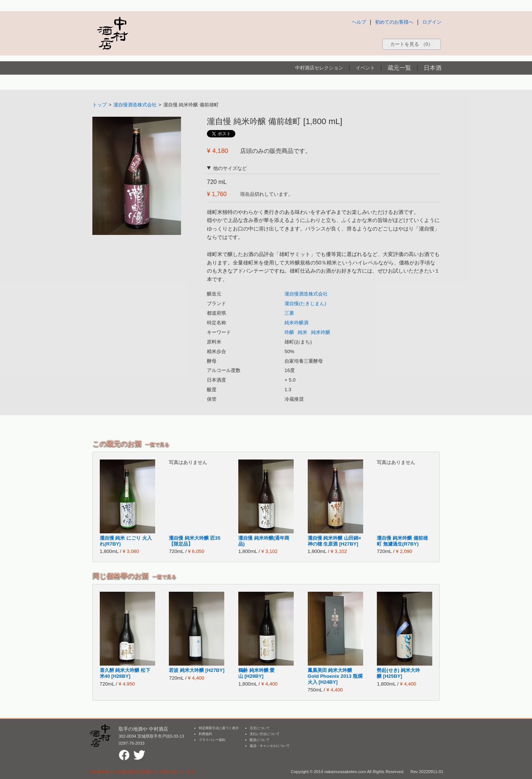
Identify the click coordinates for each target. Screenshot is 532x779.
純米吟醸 (321, 332)
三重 (289, 313)
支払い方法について (265, 734)
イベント (365, 68)
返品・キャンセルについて (270, 746)
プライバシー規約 (212, 740)
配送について (260, 740)
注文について (260, 728)
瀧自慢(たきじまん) (305, 303)
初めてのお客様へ (394, 22)
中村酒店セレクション (319, 68)
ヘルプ (359, 22)
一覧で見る (157, 445)
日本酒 (433, 68)
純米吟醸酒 (296, 323)
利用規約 (205, 734)
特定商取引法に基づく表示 (219, 728)
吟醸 (289, 332)
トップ (100, 105)
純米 (303, 332)
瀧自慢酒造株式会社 (135, 105)
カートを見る (412, 44)
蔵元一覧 (399, 68)
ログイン (432, 22)
